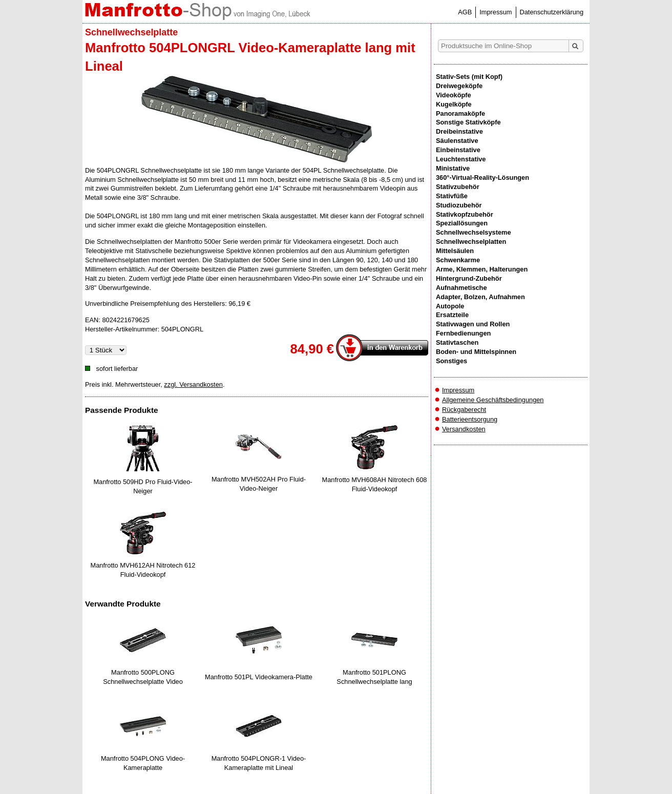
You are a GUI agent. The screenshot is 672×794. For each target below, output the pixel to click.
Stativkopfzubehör (465, 214)
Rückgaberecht (464, 410)
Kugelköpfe (454, 104)
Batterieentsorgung (470, 419)
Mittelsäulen (455, 251)
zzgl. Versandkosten (193, 384)
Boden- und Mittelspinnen (476, 352)
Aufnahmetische (461, 288)
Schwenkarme (458, 260)
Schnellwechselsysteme (474, 232)
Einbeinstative (458, 150)
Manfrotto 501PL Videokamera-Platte (259, 677)
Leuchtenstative (461, 159)
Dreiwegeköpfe (459, 86)
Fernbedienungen (463, 333)
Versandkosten (464, 429)
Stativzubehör (458, 187)
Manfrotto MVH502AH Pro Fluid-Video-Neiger (259, 484)
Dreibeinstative (459, 131)
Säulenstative (457, 141)
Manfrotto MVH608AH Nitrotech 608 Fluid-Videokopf (375, 484)
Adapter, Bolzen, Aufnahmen (480, 297)
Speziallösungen (462, 223)
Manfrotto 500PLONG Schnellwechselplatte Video (143, 677)
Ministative (453, 168)
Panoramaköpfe (460, 113)
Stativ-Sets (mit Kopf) (469, 77)
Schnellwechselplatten (471, 242)
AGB (465, 12)
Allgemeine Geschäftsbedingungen (493, 400)
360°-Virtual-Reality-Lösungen (482, 177)
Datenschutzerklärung (552, 12)
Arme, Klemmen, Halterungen (482, 269)
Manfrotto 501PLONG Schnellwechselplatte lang (374, 677)
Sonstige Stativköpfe (468, 122)
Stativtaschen (457, 342)
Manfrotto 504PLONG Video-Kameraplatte (143, 763)
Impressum (496, 12)
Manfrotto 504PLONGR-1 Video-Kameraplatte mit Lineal (259, 763)
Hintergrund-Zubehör (469, 278)
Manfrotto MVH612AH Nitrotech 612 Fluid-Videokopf (143, 570)
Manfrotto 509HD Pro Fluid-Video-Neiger (143, 486)
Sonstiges (451, 361)
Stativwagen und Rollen (473, 324)
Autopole (450, 306)
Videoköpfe (454, 95)
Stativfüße (452, 196)
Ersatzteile (452, 315)
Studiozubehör (459, 205)
